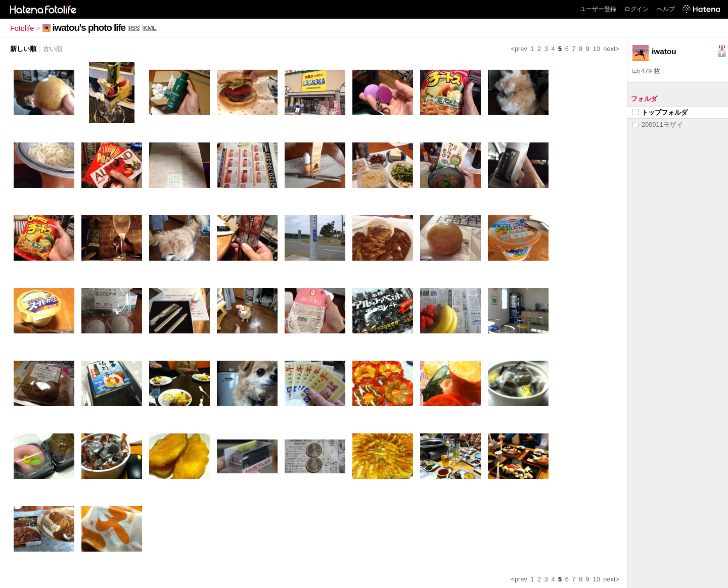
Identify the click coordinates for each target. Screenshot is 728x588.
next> (611, 49)
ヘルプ (666, 9)
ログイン (636, 9)
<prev (519, 49)
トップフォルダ (660, 112)
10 (597, 49)
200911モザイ (657, 125)
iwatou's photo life (89, 28)
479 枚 (646, 71)
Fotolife (22, 28)
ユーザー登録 (598, 9)
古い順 (53, 49)
